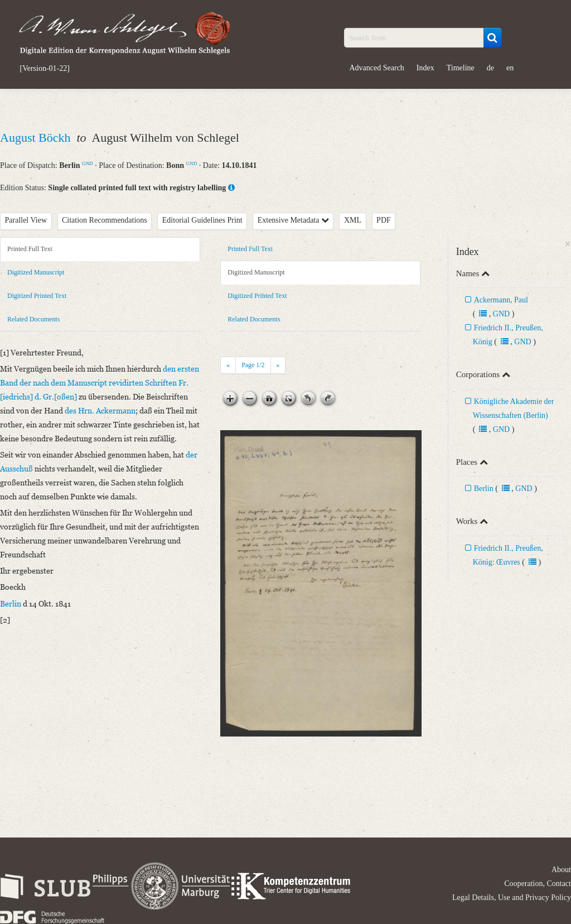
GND (88, 163)
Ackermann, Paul (501, 300)
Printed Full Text (30, 249)
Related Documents (33, 319)
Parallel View (26, 220)
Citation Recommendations (105, 220)
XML (353, 220)
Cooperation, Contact (538, 884)
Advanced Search (377, 68)
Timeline (461, 68)
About (561, 870)
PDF (384, 220)
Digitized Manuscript (36, 272)
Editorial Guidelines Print (202, 220)
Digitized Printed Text (37, 296)
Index (425, 68)
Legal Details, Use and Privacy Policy (512, 897)
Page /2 (253, 365)
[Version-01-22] (45, 69)
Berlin (484, 489)
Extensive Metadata (293, 220)
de (490, 68)
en (510, 68)
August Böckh (37, 138)
